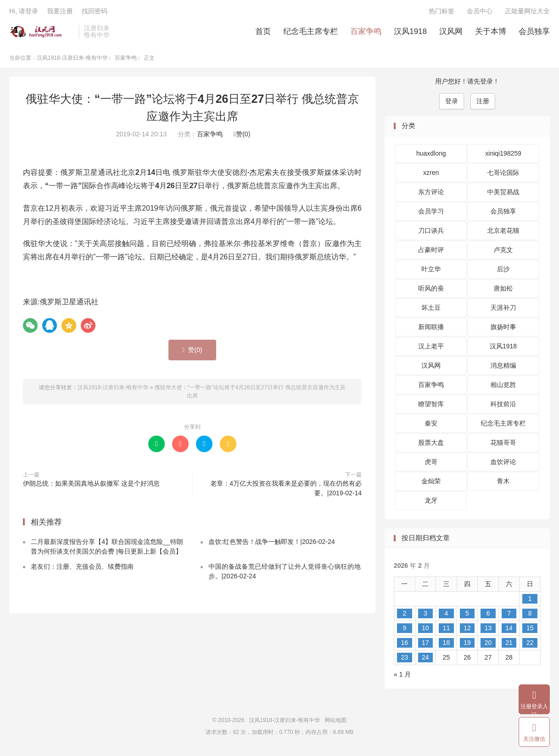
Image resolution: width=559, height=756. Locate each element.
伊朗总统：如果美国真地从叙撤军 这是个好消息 (91, 484)
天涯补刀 (503, 309)
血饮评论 (503, 463)
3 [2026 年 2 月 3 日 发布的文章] (425, 615)
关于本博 (491, 32)
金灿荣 (431, 482)
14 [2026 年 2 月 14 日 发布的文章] (509, 629)
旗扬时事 (503, 328)
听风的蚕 (431, 290)
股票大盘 (431, 444)
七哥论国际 (503, 174)
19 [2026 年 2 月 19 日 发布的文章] (467, 644)
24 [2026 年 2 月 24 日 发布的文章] (425, 659)
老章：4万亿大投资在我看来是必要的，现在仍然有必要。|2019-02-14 (286, 489)
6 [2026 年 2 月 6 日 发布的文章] (488, 615)
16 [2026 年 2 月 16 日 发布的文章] (404, 644)
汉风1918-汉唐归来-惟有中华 (42, 33)
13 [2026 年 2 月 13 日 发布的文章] (488, 629)
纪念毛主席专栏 (310, 32)
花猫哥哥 (503, 444)
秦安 (431, 425)
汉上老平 (431, 347)
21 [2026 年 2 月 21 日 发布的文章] (509, 644)
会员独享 (534, 32)
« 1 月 (402, 676)
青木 (503, 482)
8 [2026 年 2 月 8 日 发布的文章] (530, 615)
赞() (242, 135)
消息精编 (503, 367)
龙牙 (431, 502)
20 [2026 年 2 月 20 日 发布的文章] (488, 644)
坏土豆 (431, 309)
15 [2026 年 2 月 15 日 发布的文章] (530, 629)
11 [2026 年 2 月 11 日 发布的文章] (447, 629)
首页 (263, 32)
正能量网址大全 (527, 12)
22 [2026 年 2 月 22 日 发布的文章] (530, 644)
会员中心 (480, 12)
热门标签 (442, 12)
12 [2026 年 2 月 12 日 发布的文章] (467, 629)
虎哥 (431, 463)
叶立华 (431, 270)
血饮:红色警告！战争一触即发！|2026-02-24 (271, 543)
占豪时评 (431, 251)
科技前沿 (503, 405)
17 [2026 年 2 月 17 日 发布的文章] (425, 644)
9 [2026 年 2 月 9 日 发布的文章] (404, 629)
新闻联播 (431, 328)
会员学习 (431, 213)
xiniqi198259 (503, 155)
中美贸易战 (503, 193)
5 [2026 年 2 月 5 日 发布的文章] (467, 615)
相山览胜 (503, 386)
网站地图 (335, 722)
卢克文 (503, 251)
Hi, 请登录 (24, 12)
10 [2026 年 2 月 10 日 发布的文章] (425, 629)
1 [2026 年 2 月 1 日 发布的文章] (530, 600)
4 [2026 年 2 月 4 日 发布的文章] (447, 615)
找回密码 (95, 12)
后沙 (503, 270)
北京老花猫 (503, 232)
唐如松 (503, 290)
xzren (431, 174)
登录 (452, 102)
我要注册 (60, 12)
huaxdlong (431, 155)
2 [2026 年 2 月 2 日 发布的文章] (404, 615)
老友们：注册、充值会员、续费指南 (82, 568)
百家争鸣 (366, 32)
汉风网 (451, 32)
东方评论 (431, 193)
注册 (483, 102)
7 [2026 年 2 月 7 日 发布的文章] (509, 615)
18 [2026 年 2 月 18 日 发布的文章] (447, 644)
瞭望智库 (431, 405)
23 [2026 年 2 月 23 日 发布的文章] (404, 659)
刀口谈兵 (431, 232)
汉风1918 (410, 32)
